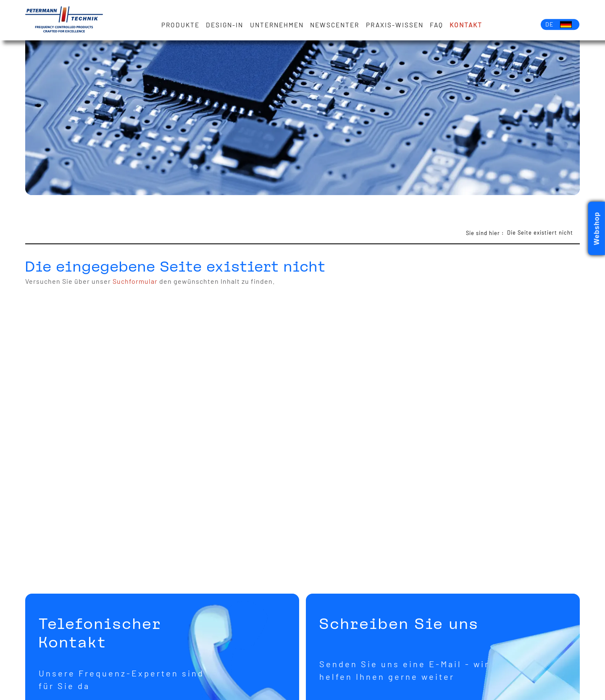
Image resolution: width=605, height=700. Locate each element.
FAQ (437, 25)
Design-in (225, 25)
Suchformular (135, 281)
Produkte (181, 25)
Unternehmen (277, 25)
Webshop (597, 228)
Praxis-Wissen (395, 25)
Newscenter (335, 25)
